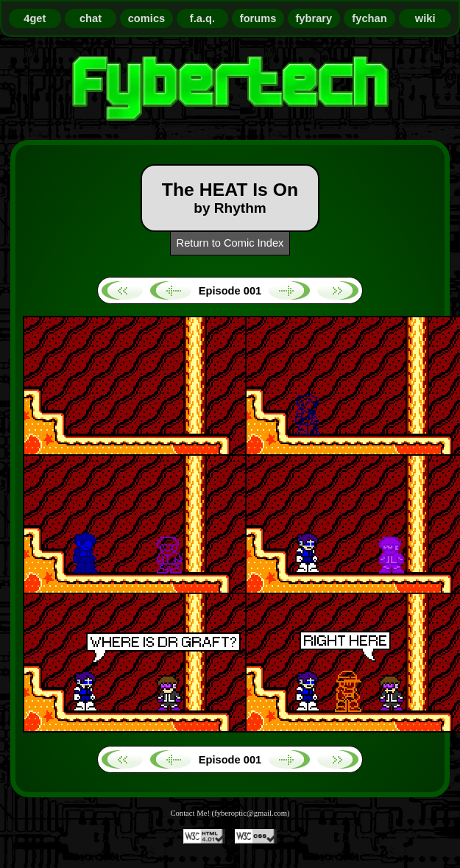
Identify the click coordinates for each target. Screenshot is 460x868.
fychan (369, 18)
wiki (425, 18)
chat (91, 18)
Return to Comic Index (230, 243)
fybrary (314, 18)
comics (147, 18)
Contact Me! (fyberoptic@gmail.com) (230, 813)
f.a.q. (202, 18)
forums (258, 18)
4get (35, 18)
